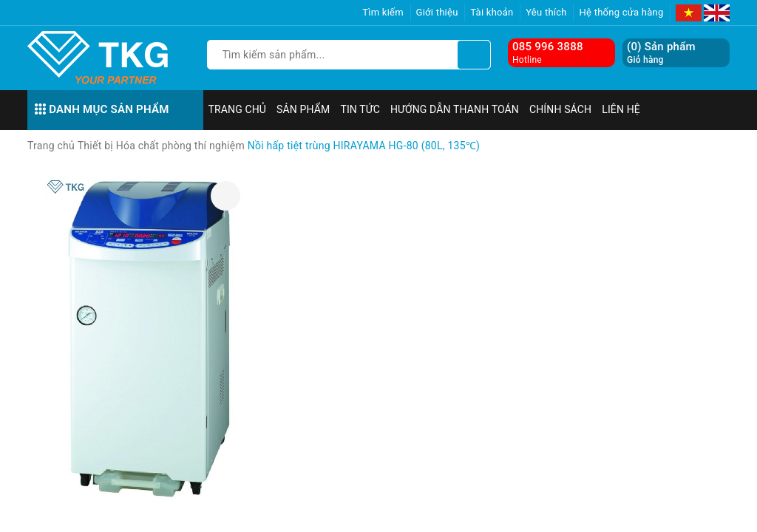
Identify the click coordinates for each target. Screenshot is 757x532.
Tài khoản (492, 12)
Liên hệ (621, 109)
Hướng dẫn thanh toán (455, 109)
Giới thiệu (437, 12)
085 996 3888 (548, 47)
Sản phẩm (303, 109)
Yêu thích (546, 12)
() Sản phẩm (661, 53)
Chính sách (560, 109)
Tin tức (360, 109)
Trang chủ (238, 109)
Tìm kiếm (383, 12)
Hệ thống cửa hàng (621, 12)
